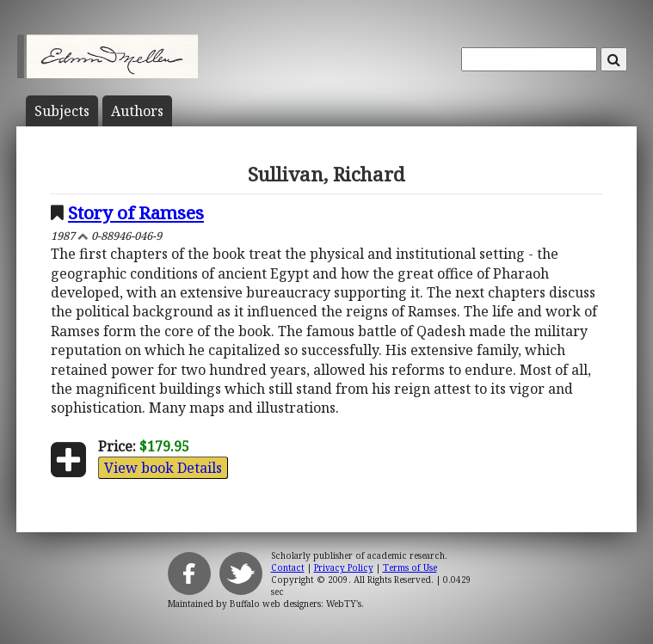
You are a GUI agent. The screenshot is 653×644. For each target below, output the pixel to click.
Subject (62, 111)
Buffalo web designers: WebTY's (296, 604)
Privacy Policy (344, 567)
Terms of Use (410, 567)
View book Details (163, 468)
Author (137, 111)
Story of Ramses (136, 212)
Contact (288, 567)
